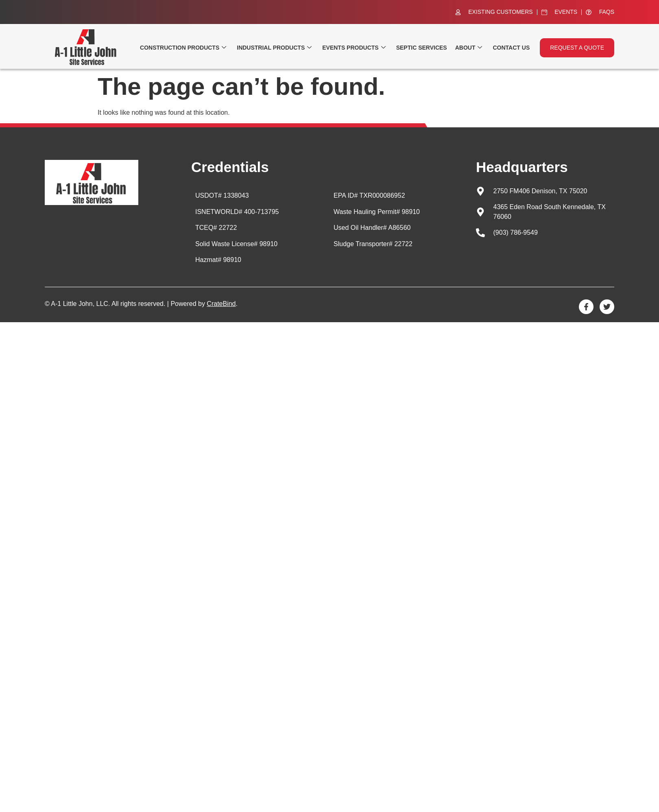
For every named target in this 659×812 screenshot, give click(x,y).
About (469, 48)
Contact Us (511, 48)
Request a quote (577, 48)
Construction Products (183, 48)
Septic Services (422, 48)
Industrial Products (274, 48)
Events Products (354, 48)
